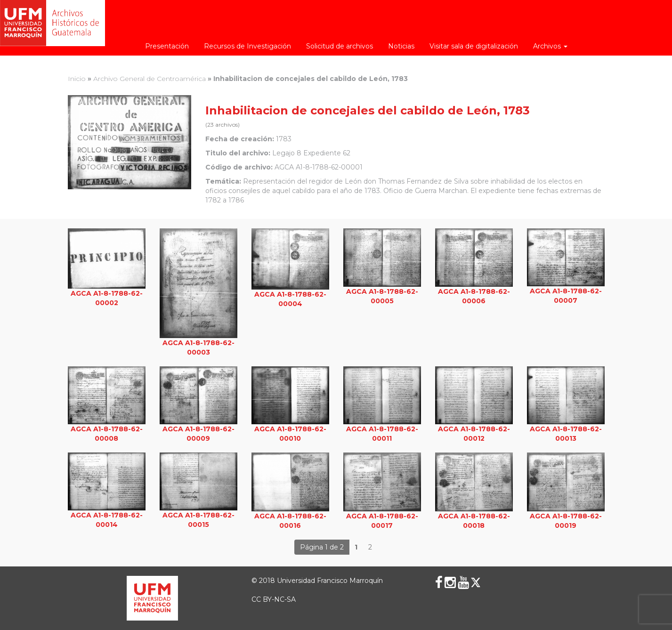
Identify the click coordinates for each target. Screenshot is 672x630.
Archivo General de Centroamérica (150, 79)
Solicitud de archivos (340, 46)
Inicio (77, 79)
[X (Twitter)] (476, 582)
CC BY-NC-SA (274, 599)
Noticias (401, 46)
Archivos (550, 46)
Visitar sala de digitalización (474, 46)
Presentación (167, 46)
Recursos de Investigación (247, 46)
